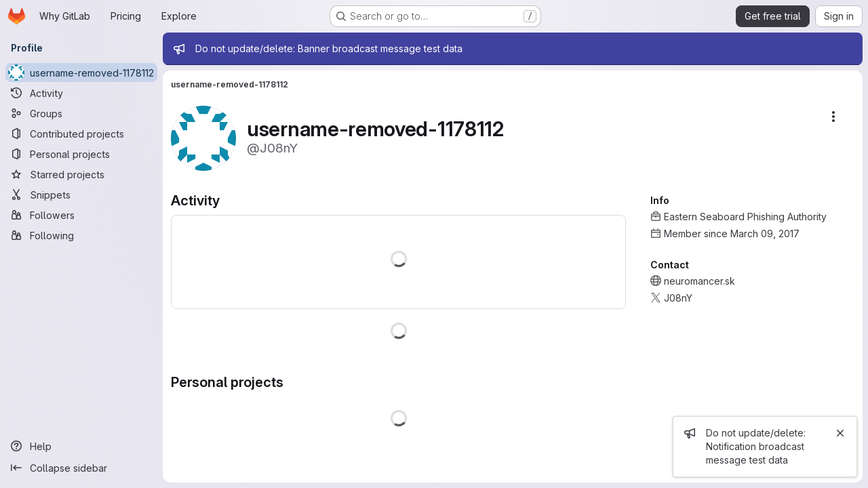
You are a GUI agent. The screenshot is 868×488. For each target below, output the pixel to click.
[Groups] (81, 113)
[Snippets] (81, 195)
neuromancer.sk (699, 281)
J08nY (678, 298)
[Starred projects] (81, 174)
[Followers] (81, 215)
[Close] (840, 433)
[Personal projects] (81, 154)
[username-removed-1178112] (81, 73)
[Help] (81, 446)
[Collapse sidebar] (81, 468)
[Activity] (81, 93)
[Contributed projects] (81, 134)
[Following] (81, 235)
